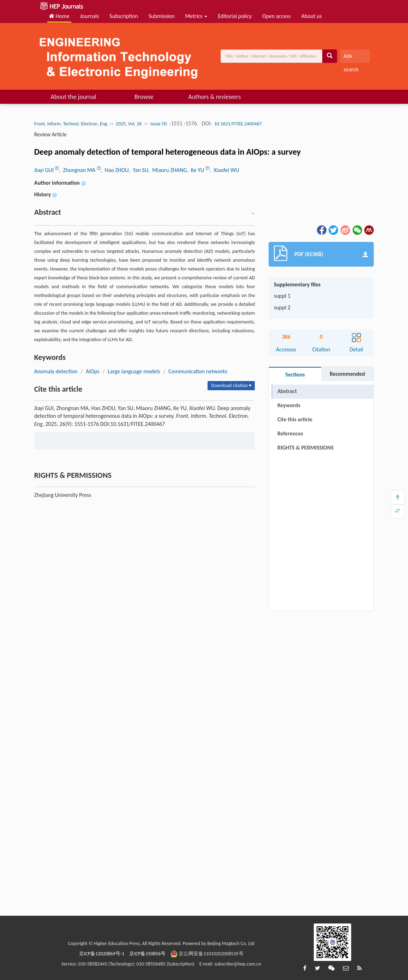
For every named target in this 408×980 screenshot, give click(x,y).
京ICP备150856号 (147, 954)
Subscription (124, 16)
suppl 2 (282, 307)
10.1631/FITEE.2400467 (238, 124)
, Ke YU (196, 170)
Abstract (287, 391)
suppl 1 (282, 296)
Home (59, 16)
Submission (162, 16)
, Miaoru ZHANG (167, 170)
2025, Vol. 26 (129, 124)
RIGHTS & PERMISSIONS (305, 448)
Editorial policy (235, 16)
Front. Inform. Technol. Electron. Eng (71, 124)
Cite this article (295, 419)
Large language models (134, 371)
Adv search (351, 58)
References (290, 433)
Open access (277, 16)
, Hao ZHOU (115, 170)
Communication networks (198, 371)
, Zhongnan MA (78, 170)
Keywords (289, 405)
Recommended (347, 374)
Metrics (196, 16)
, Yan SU (139, 170)
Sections (295, 375)
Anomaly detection (56, 371)
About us (312, 16)
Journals (90, 16)
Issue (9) (159, 124)
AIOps (92, 371)
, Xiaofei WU (224, 170)
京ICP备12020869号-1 (102, 954)
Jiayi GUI (45, 170)
